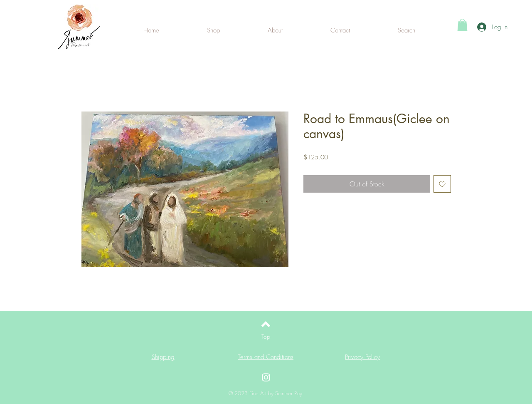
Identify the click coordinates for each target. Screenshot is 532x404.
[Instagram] (266, 377)
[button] (462, 25)
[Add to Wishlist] (442, 184)
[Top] (266, 337)
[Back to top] (266, 324)
